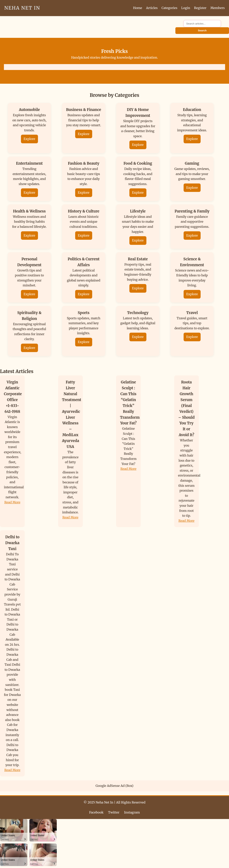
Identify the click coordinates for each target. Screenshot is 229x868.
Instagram (132, 812)
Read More (12, 502)
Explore (29, 139)
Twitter (114, 812)
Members (218, 8)
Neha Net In (22, 8)
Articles (152, 8)
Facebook (96, 812)
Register (200, 8)
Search (202, 30)
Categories (169, 8)
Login (186, 8)
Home (138, 8)
